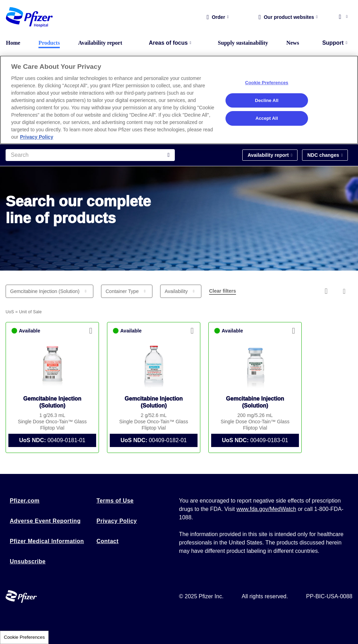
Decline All (267, 100)
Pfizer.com (25, 501)
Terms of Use (115, 501)
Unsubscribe (28, 561)
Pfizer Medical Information (47, 541)
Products (49, 43)
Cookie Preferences (24, 637)
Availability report (100, 43)
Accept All (267, 118)
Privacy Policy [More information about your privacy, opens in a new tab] (37, 137)
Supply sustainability (243, 43)
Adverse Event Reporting (45, 521)
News (293, 43)
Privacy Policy (117, 521)
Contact (108, 541)
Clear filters (223, 291)
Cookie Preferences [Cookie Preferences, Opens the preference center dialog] (267, 83)
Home (13, 43)
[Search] (90, 155)
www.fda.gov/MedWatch (266, 509)
